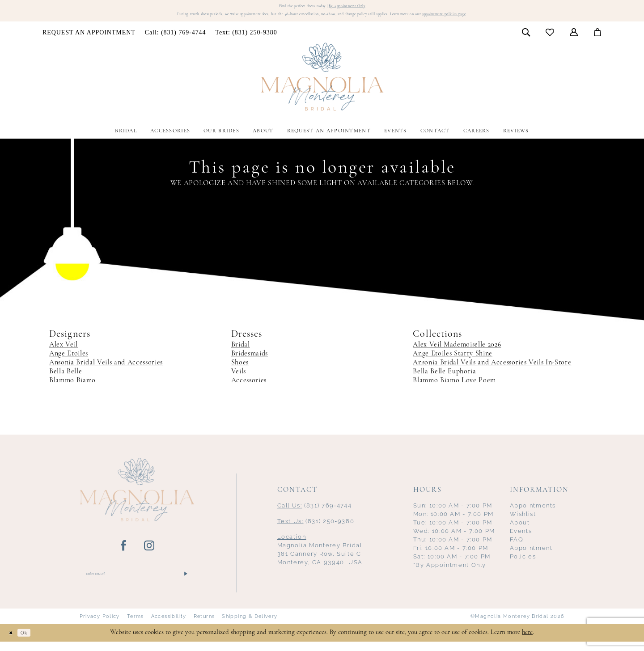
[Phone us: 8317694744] (175, 39)
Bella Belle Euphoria (444, 378)
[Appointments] (89, 39)
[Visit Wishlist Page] (550, 39)
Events (521, 538)
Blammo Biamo (72, 387)
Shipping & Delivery (250, 626)
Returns (204, 626)
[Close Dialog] (13, 642)
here (527, 642)
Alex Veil (64, 351)
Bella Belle (66, 378)
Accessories (249, 387)
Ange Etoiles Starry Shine (453, 360)
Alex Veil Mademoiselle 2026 (457, 351)
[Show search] (526, 38)
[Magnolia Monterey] (322, 83)
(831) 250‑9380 (316, 528)
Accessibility (169, 626)
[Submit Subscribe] (185, 582)
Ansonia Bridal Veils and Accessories (106, 369)
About (520, 529)
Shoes (240, 369)
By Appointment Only (360, 8)
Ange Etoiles (69, 360)
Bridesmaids (250, 360)
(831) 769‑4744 (315, 512)
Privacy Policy (100, 626)
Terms (136, 626)
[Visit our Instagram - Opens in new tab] (150, 553)
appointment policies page (506, 20)
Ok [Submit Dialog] (33, 642)
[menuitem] (89, 39)
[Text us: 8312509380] (246, 39)
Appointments (533, 512)
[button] (574, 38)
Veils (239, 378)
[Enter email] (137, 582)
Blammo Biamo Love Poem (454, 387)
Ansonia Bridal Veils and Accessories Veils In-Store (492, 369)
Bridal (241, 351)
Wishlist (523, 521)
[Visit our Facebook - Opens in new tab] (124, 553)
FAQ (517, 546)
